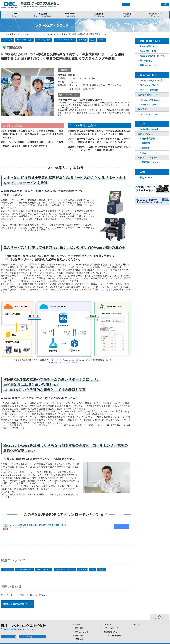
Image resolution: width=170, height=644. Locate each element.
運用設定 (146, 143)
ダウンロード (121, 526)
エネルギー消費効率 (113, 636)
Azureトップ (7, 40)
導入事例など (146, 61)
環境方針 (108, 624)
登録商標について (112, 632)
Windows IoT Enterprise (151, 100)
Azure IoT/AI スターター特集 (152, 56)
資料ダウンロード (148, 65)
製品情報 (79, 628)
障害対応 (146, 148)
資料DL (102, 40)
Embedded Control (149, 129)
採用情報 (79, 639)
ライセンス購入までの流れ (152, 81)
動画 (92, 40)
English (126, 4)
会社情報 (79, 636)
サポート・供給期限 (149, 90)
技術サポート (146, 178)
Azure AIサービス (44, 40)
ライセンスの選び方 (149, 85)
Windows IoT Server (149, 105)
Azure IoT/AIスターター (65, 40)
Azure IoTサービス (24, 40)
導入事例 (82, 40)
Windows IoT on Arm (149, 114)
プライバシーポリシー (114, 628)
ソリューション (82, 632)
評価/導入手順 (148, 139)
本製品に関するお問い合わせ (17, 604)
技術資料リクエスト (151, 162)
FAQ (144, 153)
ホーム (78, 624)
